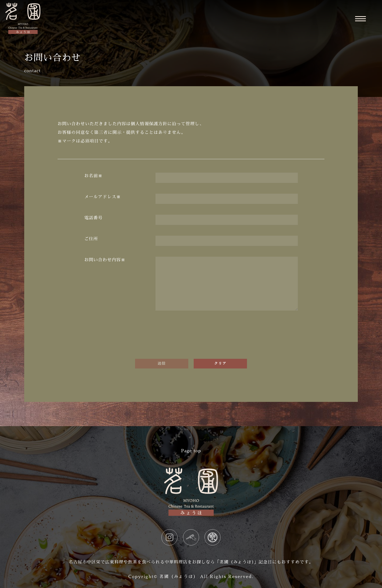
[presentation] (191, 338)
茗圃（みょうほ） (179, 577)
